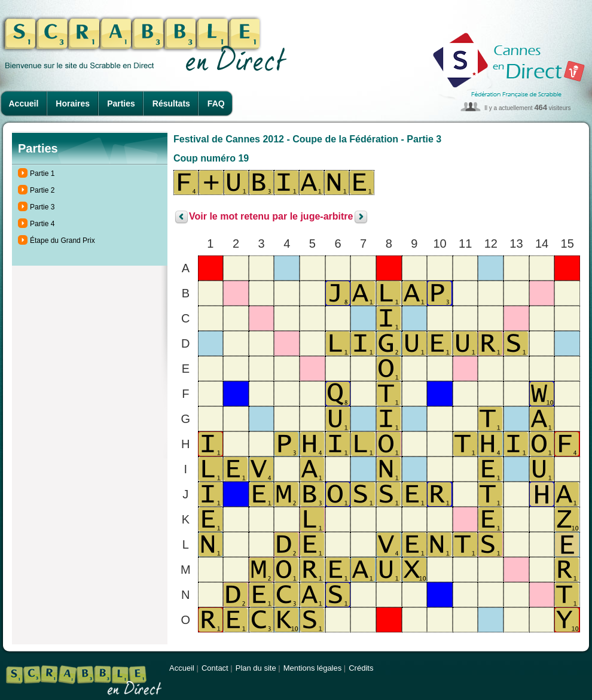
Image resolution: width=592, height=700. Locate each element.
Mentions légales (313, 668)
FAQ (216, 104)
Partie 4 (42, 224)
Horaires (73, 104)
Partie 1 (42, 174)
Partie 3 (42, 207)
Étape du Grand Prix (62, 241)
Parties (121, 104)
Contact (215, 668)
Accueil (24, 104)
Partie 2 (42, 190)
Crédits (361, 668)
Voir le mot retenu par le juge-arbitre (271, 217)
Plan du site (256, 668)
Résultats (171, 104)
